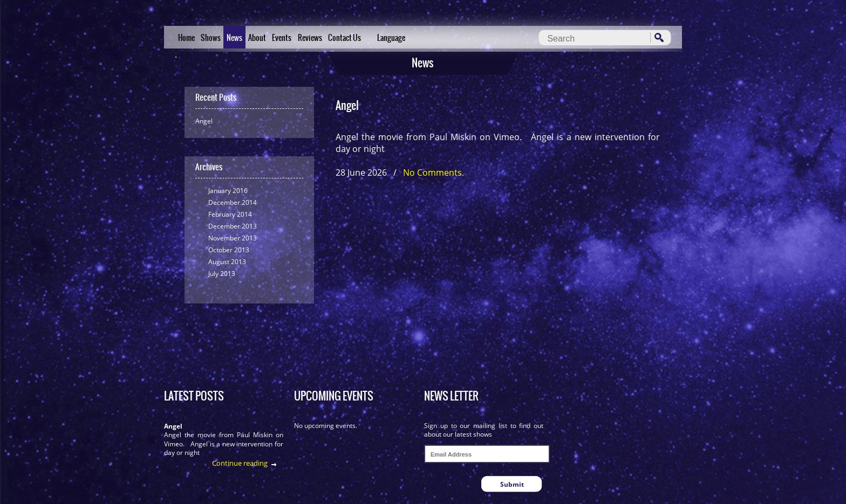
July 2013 (222, 274)
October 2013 (229, 250)
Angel (204, 121)
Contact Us (344, 38)
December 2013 (233, 226)
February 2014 (230, 214)
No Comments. (434, 172)
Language (391, 38)
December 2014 (233, 202)
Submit (512, 484)
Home (186, 38)
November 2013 (233, 238)
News (234, 38)
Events (282, 38)
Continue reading (240, 463)
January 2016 (228, 191)
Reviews (310, 38)
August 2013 (227, 262)
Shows (211, 38)
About (257, 38)
